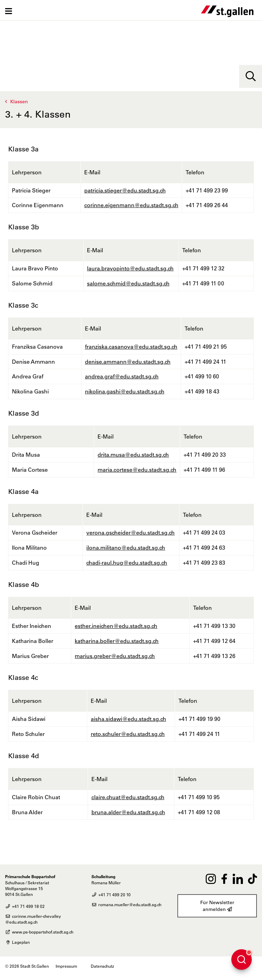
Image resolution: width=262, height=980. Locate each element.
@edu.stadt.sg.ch (147, 455)
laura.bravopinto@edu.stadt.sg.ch (130, 268)
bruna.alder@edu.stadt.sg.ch (128, 812)
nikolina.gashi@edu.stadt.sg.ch (125, 391)
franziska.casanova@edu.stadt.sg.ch (131, 347)
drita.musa (111, 455)
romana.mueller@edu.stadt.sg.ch (126, 904)
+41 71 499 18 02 (25, 906)
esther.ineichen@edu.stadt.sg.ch (116, 626)
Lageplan (17, 942)
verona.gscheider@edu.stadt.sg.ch (130, 533)
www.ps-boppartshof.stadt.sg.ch (39, 932)
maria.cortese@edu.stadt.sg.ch (137, 470)
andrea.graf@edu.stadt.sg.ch (122, 376)
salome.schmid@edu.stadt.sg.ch (128, 283)
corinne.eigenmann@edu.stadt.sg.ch (131, 205)
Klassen (19, 102)
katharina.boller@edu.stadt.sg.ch (117, 641)
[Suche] (251, 76)
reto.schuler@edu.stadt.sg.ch (128, 734)
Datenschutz (102, 966)
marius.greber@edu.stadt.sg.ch (115, 656)
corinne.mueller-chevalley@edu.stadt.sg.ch (33, 919)
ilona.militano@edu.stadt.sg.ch (126, 548)
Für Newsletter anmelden (217, 906)
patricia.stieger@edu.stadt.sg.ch (125, 190)
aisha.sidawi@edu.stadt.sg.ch (128, 719)
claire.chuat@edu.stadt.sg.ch (128, 797)
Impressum (66, 966)
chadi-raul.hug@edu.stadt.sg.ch (127, 563)
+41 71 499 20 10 (111, 895)
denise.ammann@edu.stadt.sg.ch (128, 362)
